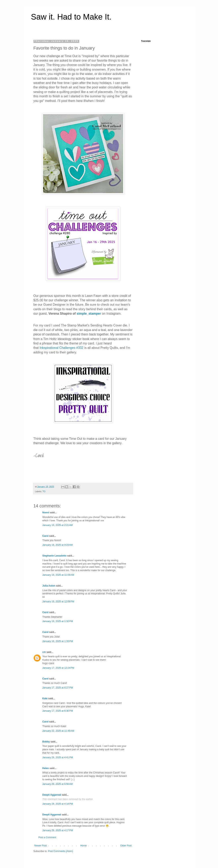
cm (44, 652)
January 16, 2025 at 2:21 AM (58, 525)
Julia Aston (49, 586)
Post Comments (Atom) (61, 851)
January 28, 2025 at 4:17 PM (58, 830)
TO (44, 491)
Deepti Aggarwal (52, 795)
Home (83, 846)
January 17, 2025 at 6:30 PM (58, 711)
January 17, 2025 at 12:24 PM (58, 668)
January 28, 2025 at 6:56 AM (58, 784)
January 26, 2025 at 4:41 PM (58, 757)
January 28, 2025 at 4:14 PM (58, 804)
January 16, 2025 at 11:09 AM (58, 575)
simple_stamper (89, 314)
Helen (46, 768)
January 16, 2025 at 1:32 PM (58, 621)
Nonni (46, 513)
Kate (45, 698)
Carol (46, 536)
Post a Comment (47, 837)
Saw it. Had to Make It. (71, 17)
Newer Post (41, 846)
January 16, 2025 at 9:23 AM (58, 545)
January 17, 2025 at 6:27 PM (58, 688)
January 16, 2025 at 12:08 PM (58, 602)
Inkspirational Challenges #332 (62, 348)
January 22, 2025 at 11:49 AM (58, 731)
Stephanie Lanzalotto (55, 556)
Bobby (46, 742)
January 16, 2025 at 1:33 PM (58, 641)
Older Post (126, 846)
